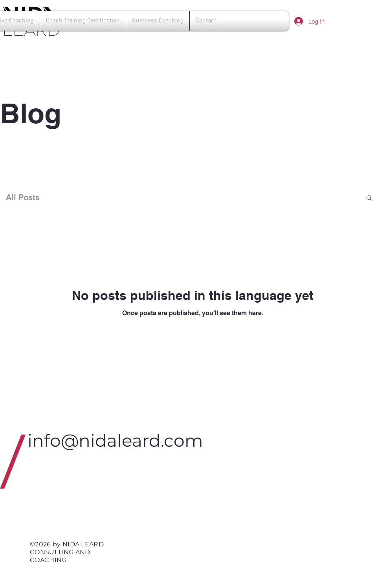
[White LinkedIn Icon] (36, 506)
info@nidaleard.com (115, 440)
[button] (369, 198)
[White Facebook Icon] (55, 506)
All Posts (23, 197)
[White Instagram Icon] (73, 506)
